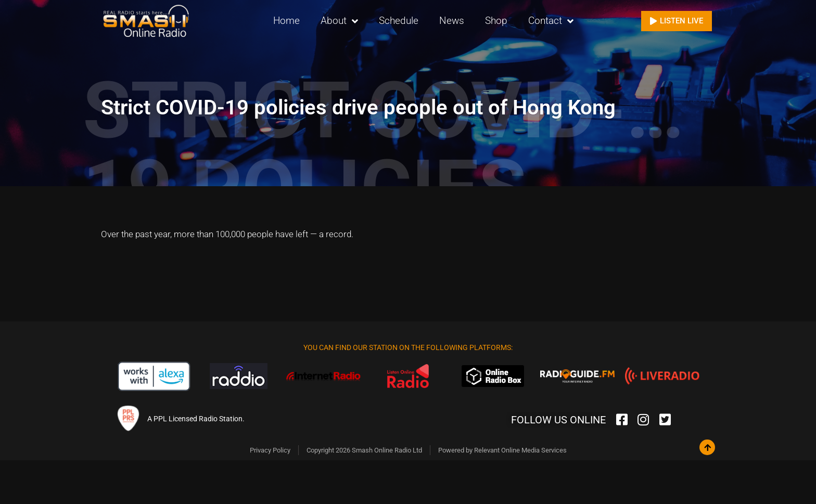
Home (286, 21)
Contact (551, 21)
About (339, 21)
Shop (496, 21)
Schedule (399, 21)
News (452, 21)
